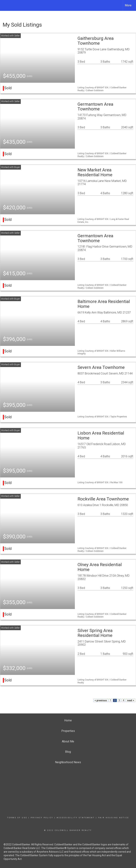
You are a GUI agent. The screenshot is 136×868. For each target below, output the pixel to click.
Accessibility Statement (76, 818)
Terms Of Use (17, 818)
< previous (101, 700)
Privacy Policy (42, 818)
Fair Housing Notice (114, 818)
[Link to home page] (5, 5)
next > (131, 700)
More (128, 5)
